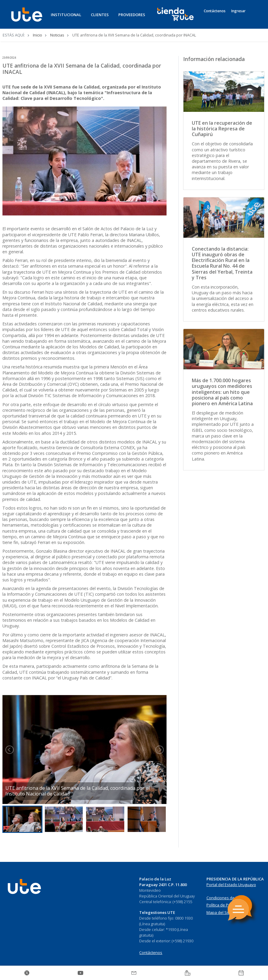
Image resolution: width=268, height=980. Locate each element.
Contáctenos (215, 11)
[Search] (255, 18)
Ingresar (238, 11)
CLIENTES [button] (100, 15)
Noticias (57, 35)
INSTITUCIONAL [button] (66, 15)
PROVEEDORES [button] (132, 15)
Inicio (37, 35)
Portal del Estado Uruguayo (231, 885)
